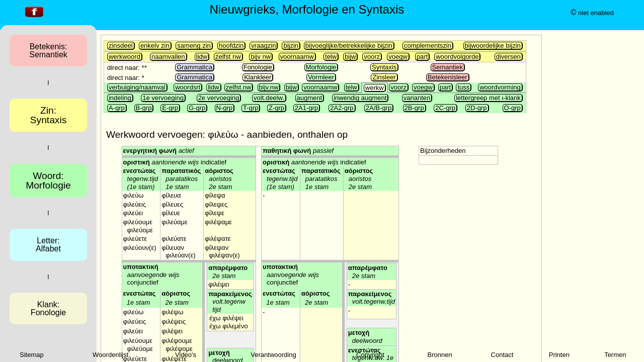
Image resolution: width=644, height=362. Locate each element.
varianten (417, 98)
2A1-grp (306, 108)
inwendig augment (360, 98)
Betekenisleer (448, 77)
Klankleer (258, 77)
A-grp (117, 108)
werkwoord (125, 57)
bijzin (291, 46)
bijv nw (261, 57)
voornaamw (297, 57)
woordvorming (500, 87)
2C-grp (445, 108)
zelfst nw (228, 57)
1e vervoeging (163, 98)
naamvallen (168, 57)
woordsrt (188, 87)
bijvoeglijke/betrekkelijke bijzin (349, 46)
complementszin (428, 46)
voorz (372, 57)
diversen (508, 57)
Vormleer (321, 77)
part (422, 57)
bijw (350, 57)
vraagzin (263, 46)
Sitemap (32, 355)
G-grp (197, 108)
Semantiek (448, 67)
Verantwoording (273, 355)
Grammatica (194, 67)
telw (331, 57)
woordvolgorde (457, 57)
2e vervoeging (219, 98)
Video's (186, 355)
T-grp (251, 108)
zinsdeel (121, 46)
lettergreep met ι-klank (488, 98)
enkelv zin (155, 46)
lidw (202, 57)
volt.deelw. (269, 98)
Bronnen (440, 355)
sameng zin (194, 46)
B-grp (144, 108)
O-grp (512, 108)
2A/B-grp (379, 108)
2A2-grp (342, 108)
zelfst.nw (239, 87)
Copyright (370, 355)
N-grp (225, 108)
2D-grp (477, 108)
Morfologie (321, 67)
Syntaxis (384, 67)
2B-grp (414, 108)
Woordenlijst (110, 355)
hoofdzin (231, 46)
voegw (398, 57)
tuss (463, 87)
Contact (502, 355)
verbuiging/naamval (137, 87)
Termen (615, 355)
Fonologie (258, 67)
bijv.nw (269, 87)
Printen (559, 355)
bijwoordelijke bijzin (493, 46)
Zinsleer (384, 77)
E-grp (170, 108)
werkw (375, 88)
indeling (120, 98)
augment (310, 98)
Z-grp (276, 108)
